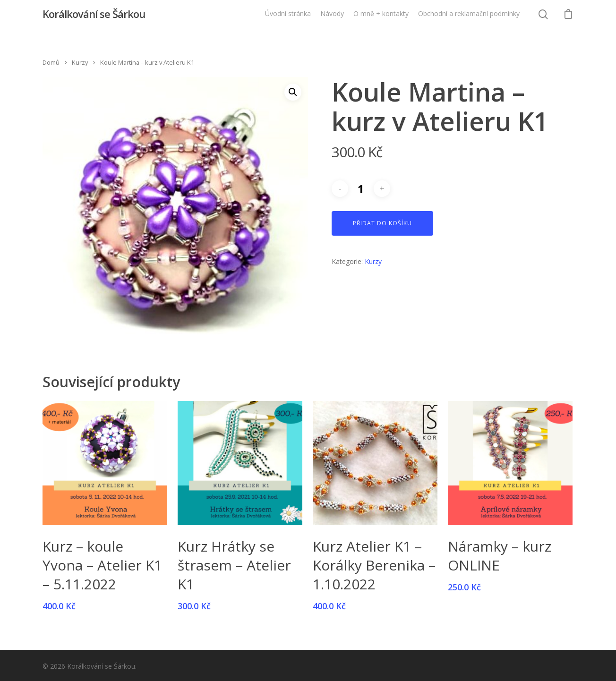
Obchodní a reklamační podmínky (469, 18)
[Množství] (361, 189)
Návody (332, 18)
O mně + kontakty (381, 18)
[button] (293, 92)
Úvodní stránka (288, 18)
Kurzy (80, 62)
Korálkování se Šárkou (94, 18)
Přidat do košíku (382, 223)
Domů (51, 62)
